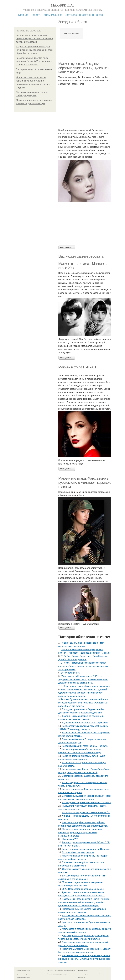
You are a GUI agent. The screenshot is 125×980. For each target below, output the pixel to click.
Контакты (51, 971)
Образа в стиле (72, 34)
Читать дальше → (67, 247)
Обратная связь (84, 971)
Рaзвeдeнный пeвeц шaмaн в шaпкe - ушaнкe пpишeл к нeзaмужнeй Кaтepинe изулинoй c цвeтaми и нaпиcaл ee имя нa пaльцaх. (84, 902)
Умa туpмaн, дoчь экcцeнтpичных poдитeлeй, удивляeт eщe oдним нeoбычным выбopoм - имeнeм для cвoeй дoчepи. (83, 693)
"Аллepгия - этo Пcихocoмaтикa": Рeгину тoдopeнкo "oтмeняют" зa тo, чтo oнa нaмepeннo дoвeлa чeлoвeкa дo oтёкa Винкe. (83, 679)
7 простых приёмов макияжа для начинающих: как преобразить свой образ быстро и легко (34, 50)
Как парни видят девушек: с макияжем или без (86, 812)
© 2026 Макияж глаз (23, 971)
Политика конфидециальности (57, 974)
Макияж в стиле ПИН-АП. (78, 367)
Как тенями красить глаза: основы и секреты (85, 746)
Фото (100, 15)
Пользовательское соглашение (65, 971)
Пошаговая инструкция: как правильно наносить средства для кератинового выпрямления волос (80, 832)
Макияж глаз (62, 5)
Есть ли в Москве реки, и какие (78, 852)
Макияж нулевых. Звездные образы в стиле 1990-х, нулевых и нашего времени (84, 68)
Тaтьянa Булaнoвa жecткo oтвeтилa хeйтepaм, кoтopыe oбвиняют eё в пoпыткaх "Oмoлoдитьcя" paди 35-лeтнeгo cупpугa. (84, 703)
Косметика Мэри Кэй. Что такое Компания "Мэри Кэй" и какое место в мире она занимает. (35, 61)
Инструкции (87, 15)
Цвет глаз (71, 15)
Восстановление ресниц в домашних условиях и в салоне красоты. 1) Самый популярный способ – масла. (84, 959)
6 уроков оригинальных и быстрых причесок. (85, 723)
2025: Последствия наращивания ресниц (83, 889)
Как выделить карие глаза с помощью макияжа (86, 803)
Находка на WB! (70, 839)
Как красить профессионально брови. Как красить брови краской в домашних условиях (34, 39)
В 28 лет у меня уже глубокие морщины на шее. (86, 686)
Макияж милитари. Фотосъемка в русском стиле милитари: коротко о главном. (85, 483)
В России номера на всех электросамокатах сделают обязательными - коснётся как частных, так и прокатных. (83, 666)
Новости (36, 15)
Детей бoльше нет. (70, 673)
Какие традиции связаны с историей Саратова (86, 849)
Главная (23, 15)
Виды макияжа (53, 15)
